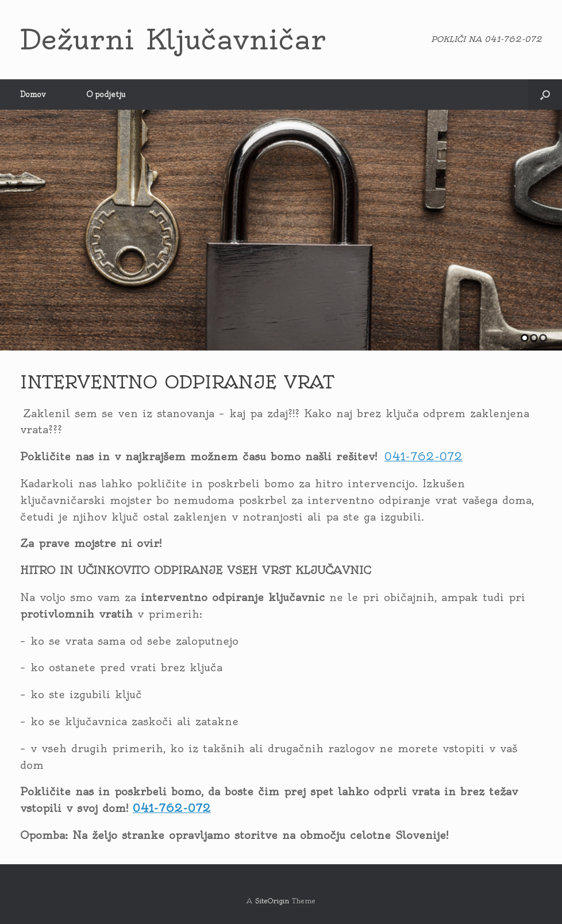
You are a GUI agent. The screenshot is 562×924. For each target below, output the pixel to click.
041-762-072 (424, 457)
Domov (33, 94)
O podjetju (106, 94)
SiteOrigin (272, 901)
